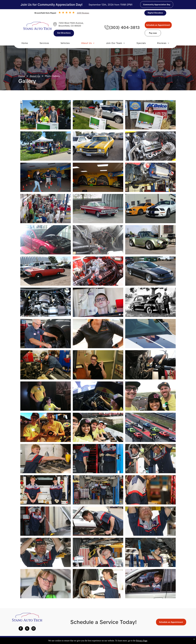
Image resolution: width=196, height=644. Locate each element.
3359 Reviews (83, 13)
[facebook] (21, 629)
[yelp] (27, 629)
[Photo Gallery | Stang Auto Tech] (46, 115)
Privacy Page (142, 641)
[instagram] (34, 629)
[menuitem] (25, 44)
